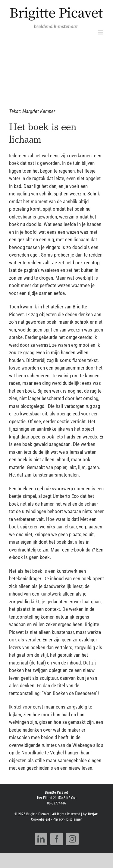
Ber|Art (93, 814)
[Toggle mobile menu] (101, 32)
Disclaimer (74, 819)
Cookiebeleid (41, 819)
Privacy (58, 819)
